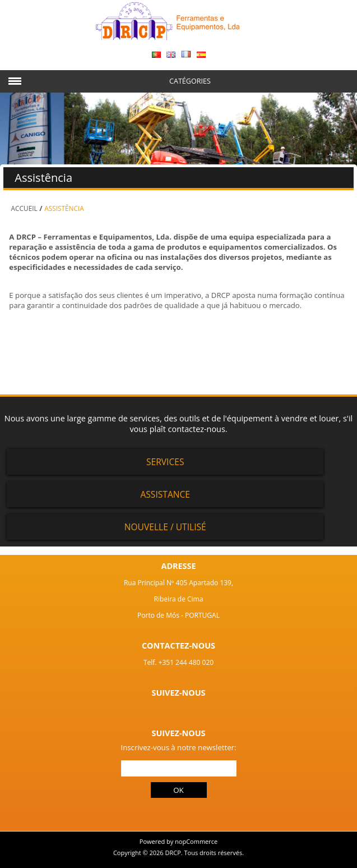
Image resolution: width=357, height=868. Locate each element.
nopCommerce (196, 841)
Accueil (24, 208)
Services (165, 462)
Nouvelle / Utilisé (165, 527)
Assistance (165, 494)
